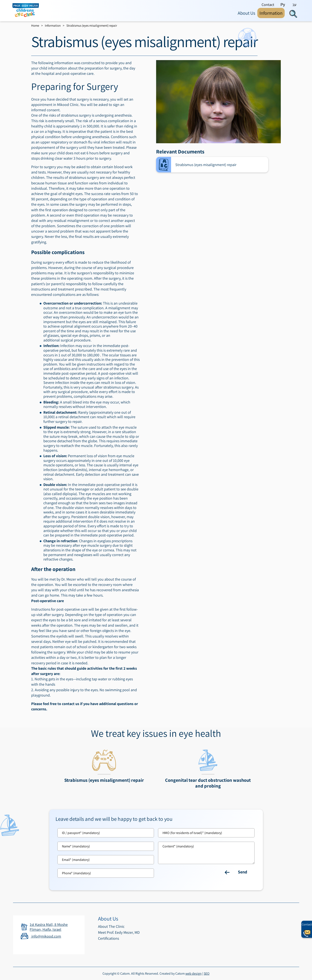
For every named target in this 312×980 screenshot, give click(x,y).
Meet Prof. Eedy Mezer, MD (119, 932)
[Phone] (106, 873)
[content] (206, 853)
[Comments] (206, 853)
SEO (207, 973)
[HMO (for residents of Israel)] (206, 833)
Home (35, 25)
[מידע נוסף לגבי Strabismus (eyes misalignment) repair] (104, 767)
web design (193, 973)
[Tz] (106, 833)
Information (53, 25)
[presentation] (218, 102)
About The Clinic (111, 926)
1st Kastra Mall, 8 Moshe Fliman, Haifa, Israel (49, 927)
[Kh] (206, 833)
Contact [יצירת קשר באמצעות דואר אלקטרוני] (307, 924)
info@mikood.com (41, 936)
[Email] (106, 860)
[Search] (293, 14)
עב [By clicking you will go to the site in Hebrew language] (294, 5)
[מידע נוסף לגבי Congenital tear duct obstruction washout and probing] (208, 770)
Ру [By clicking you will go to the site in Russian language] (283, 5)
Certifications (108, 938)
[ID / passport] (106, 833)
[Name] (106, 846)
